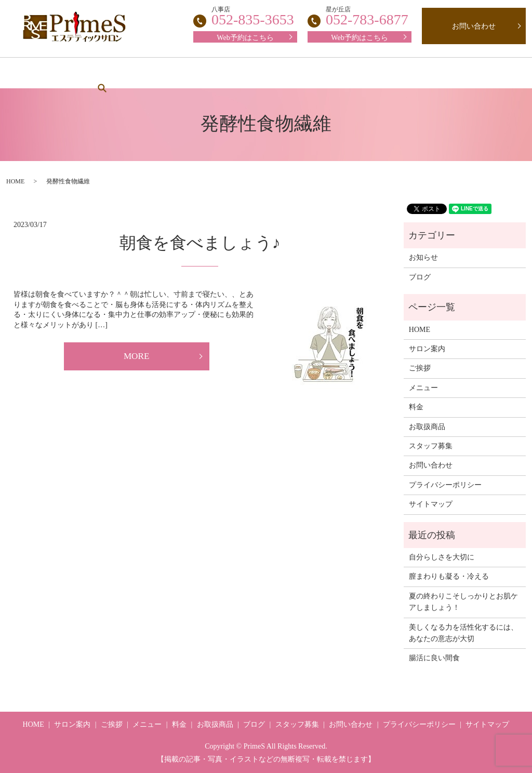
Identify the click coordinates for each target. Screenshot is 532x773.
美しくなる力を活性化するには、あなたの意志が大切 (463, 633)
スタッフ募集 (315, 73)
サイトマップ (431, 504)
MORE (137, 357)
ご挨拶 (156, 73)
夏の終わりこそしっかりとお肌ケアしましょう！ (463, 602)
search (486, 73)
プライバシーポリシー (445, 485)
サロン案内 (99, 73)
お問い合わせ (474, 26)
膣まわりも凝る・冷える (449, 576)
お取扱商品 (383, 73)
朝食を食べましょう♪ (200, 243)
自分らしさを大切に (442, 557)
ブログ (440, 73)
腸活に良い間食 (434, 658)
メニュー (209, 73)
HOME (42, 73)
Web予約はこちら (359, 38)
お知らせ (423, 257)
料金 (259, 73)
